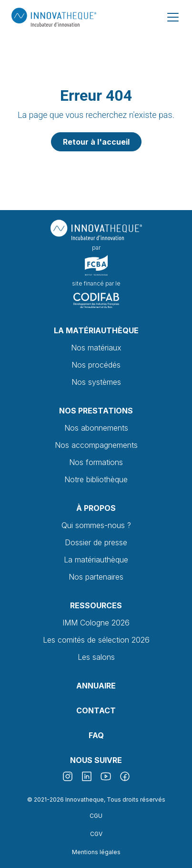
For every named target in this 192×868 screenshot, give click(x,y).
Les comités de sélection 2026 (96, 640)
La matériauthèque (96, 560)
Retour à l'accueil (96, 142)
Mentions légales (96, 852)
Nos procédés (96, 365)
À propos (96, 508)
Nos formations (96, 462)
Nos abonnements (96, 428)
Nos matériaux (96, 348)
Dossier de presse (96, 542)
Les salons (96, 657)
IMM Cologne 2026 (96, 623)
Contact (96, 710)
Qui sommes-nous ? (96, 525)
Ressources (96, 605)
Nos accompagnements (96, 445)
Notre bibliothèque (96, 479)
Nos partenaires (96, 577)
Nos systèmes (96, 382)
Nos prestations (96, 411)
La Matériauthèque (96, 330)
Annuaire (96, 686)
